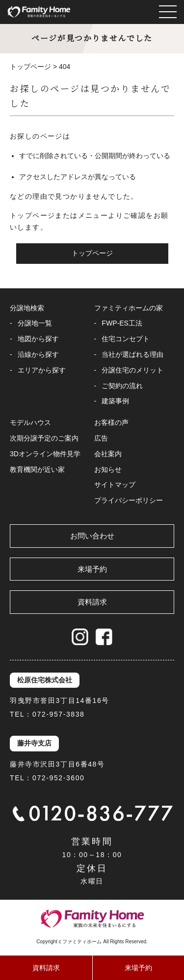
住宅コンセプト (126, 339)
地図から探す (38, 339)
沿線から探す (38, 354)
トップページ (92, 253)
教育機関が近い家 (37, 469)
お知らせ (108, 469)
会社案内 (108, 454)
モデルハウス (30, 422)
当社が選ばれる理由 (132, 354)
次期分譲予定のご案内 (44, 438)
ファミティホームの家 (129, 308)
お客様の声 (111, 422)
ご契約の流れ (122, 386)
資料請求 (92, 602)
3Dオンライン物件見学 (45, 454)
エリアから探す (42, 370)
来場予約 (92, 569)
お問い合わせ (92, 536)
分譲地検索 (27, 308)
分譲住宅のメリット (132, 370)
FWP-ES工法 (122, 323)
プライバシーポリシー (129, 500)
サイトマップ (115, 485)
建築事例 (115, 401)
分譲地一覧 (35, 323)
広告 (101, 438)
